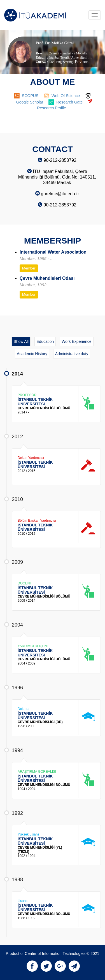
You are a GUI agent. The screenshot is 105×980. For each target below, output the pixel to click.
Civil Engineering (61, 62)
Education (45, 341)
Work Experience (76, 341)
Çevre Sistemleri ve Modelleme (70, 53)
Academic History (32, 354)
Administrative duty (72, 354)
